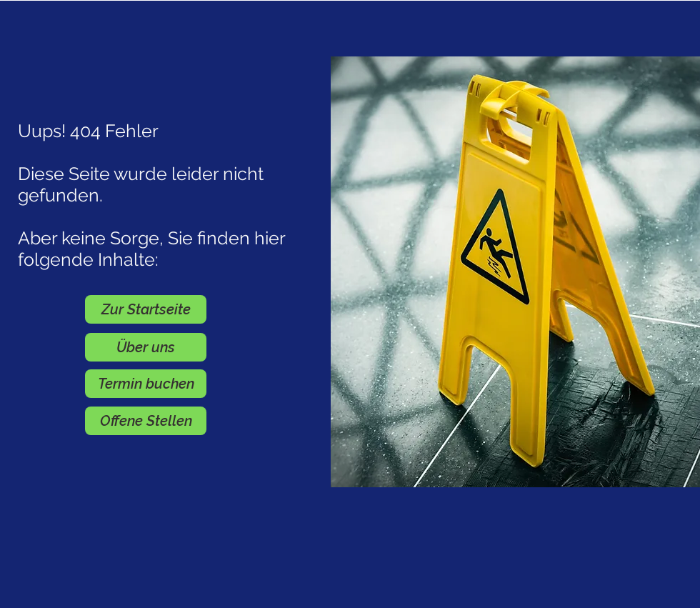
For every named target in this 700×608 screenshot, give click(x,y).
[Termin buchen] (146, 384)
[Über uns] (146, 347)
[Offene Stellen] (146, 421)
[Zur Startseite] (146, 309)
